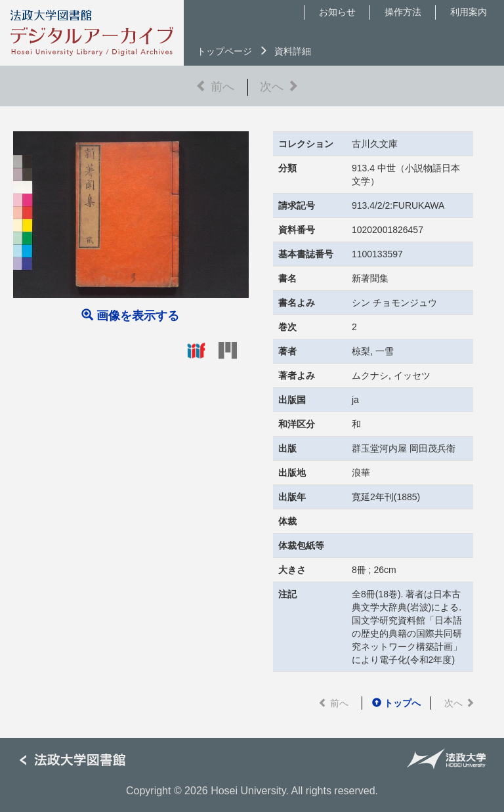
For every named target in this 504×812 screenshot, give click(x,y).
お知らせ (337, 12)
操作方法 (403, 12)
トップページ (224, 51)
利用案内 (469, 12)
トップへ (396, 703)
